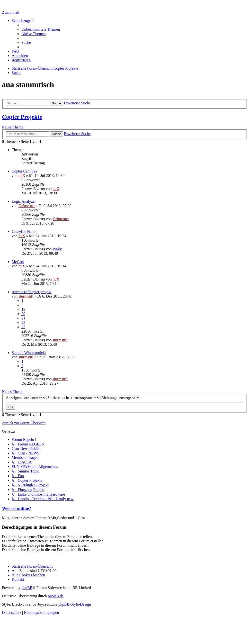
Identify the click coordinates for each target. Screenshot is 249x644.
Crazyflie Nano (24, 231)
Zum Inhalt (11, 12)
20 (23, 314)
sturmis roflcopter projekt (32, 292)
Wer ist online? (17, 508)
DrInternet (27, 206)
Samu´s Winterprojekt (29, 353)
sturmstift (26, 296)
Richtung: (121, 398)
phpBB (27, 588)
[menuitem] (41, 29)
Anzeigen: (26, 398)
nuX (22, 176)
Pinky (57, 249)
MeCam (18, 262)
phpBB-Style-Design (75, 604)
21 (23, 318)
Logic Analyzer (24, 201)
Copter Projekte (22, 117)
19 (23, 309)
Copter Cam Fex (25, 171)
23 (23, 327)
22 (23, 322)
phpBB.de (56, 596)
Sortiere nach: (74, 398)
